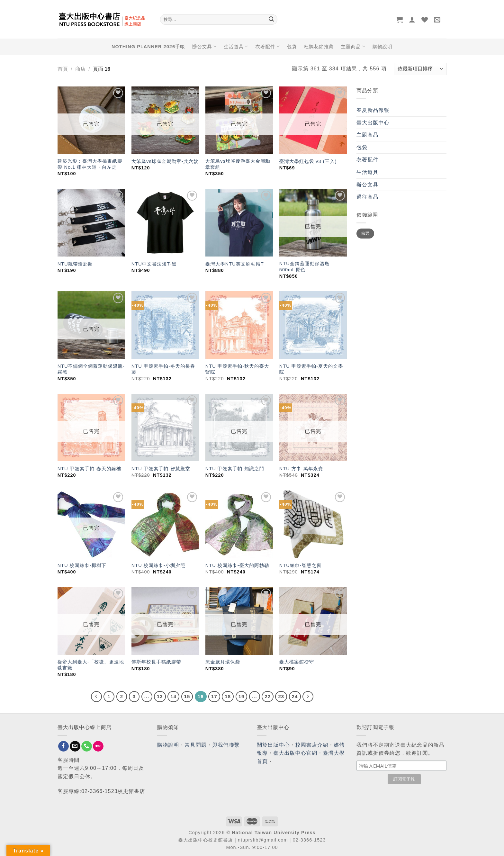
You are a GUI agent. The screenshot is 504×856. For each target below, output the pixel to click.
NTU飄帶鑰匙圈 (75, 264)
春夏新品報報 (373, 110)
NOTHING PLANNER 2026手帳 (148, 47)
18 (228, 696)
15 (187, 696)
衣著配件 (268, 46)
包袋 (292, 47)
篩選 (365, 233)
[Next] (308, 697)
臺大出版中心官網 (295, 753)
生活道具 (236, 46)
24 (295, 696)
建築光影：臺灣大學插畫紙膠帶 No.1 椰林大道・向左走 (90, 164)
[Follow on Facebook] (63, 746)
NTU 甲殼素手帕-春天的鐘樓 (90, 469)
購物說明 (382, 47)
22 (268, 696)
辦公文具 (204, 46)
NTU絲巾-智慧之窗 (301, 565)
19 (242, 696)
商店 (80, 69)
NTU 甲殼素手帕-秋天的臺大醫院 (237, 369)
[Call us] (87, 746)
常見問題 (196, 745)
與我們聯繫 (226, 745)
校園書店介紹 (312, 745)
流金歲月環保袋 (223, 662)
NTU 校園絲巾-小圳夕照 (158, 565)
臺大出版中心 (373, 123)
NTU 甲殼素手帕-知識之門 (235, 469)
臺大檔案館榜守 (297, 662)
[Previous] (96, 697)
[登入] (412, 20)
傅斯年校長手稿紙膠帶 (156, 662)
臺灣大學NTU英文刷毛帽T (235, 264)
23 (281, 696)
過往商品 (367, 197)
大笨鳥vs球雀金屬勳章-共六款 (165, 161)
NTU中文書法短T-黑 (154, 264)
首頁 (63, 69)
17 (214, 696)
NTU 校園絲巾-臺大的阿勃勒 (237, 565)
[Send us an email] (75, 746)
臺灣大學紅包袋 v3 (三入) (308, 161)
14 (173, 696)
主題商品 (353, 46)
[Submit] (271, 20)
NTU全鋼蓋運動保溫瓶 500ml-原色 (305, 267)
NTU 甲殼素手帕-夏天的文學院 (311, 369)
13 (160, 696)
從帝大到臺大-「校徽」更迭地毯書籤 (91, 665)
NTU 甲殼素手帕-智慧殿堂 (161, 469)
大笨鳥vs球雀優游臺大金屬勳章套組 (238, 164)
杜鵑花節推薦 (319, 47)
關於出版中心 (273, 745)
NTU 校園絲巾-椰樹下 (82, 565)
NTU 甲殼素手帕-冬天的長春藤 (163, 369)
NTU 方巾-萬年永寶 (301, 469)
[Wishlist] (425, 20)
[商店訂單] (420, 69)
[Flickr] (98, 746)
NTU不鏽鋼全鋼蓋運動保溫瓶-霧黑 (91, 369)
